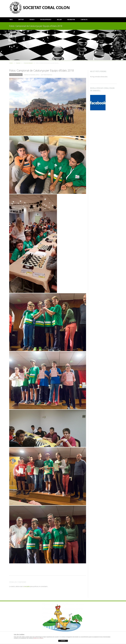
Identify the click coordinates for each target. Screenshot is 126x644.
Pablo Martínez (48, 75)
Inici (11, 20)
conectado (26, 586)
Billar (59, 20)
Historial (18, 63)
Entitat (21, 20)
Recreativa (71, 20)
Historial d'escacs (28, 63)
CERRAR (63, 641)
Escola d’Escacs (46, 20)
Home (11, 63)
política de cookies (38, 638)
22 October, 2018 (34, 75)
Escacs (32, 20)
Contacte (84, 20)
